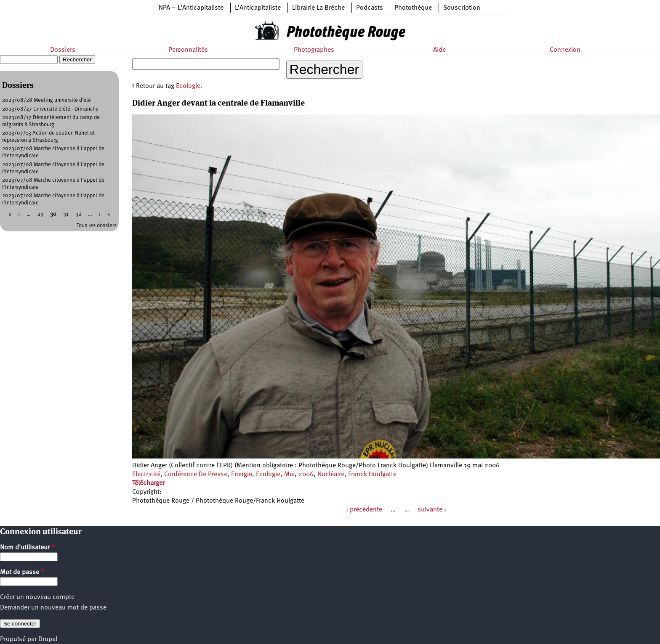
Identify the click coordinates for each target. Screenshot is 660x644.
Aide (439, 50)
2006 (306, 474)
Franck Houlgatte (372, 474)
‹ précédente (364, 510)
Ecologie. (189, 86)
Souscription (462, 8)
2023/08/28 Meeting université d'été (47, 100)
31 (66, 214)
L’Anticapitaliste (258, 8)
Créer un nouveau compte (37, 597)
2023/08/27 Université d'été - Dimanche (50, 109)
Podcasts (370, 8)
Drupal (48, 639)
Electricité (146, 474)
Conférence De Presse (196, 474)
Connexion (565, 50)
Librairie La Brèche (318, 8)
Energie (242, 474)
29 (40, 214)
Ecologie (268, 474)
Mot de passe (22, 572)
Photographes (314, 50)
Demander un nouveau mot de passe (53, 608)
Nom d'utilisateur (27, 548)
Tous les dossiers (97, 226)
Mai (289, 474)
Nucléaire (331, 474)
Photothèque (413, 8)
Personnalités (188, 50)
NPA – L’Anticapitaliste (191, 8)
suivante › (432, 510)
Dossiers (63, 50)
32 (78, 214)
